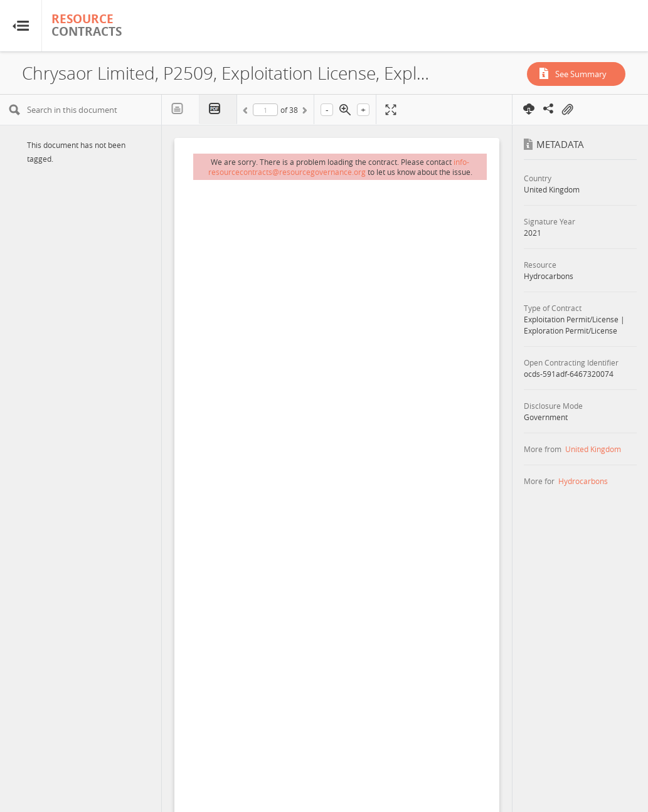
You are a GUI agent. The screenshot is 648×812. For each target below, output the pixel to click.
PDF (218, 109)
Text (181, 109)
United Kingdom (593, 449)
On (567, 110)
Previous (247, 112)
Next (304, 112)
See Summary (581, 74)
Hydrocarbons (583, 481)
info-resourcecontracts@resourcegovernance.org (339, 167)
